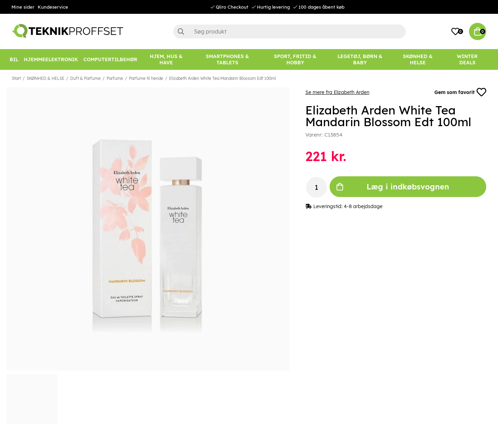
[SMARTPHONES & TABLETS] (227, 59)
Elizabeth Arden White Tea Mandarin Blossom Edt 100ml (223, 78)
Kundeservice (53, 7)
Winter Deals (467, 59)
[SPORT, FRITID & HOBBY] (295, 59)
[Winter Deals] (467, 59)
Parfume (115, 78)
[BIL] (14, 59)
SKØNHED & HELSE (45, 78)
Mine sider (23, 7)
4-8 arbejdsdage (363, 206)
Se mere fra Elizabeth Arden (337, 92)
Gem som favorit (460, 92)
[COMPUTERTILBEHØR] (110, 59)
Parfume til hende (146, 78)
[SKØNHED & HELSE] (418, 59)
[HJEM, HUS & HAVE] (166, 59)
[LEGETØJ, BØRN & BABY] (360, 59)
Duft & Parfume (85, 78)
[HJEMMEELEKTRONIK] (51, 59)
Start (16, 78)
